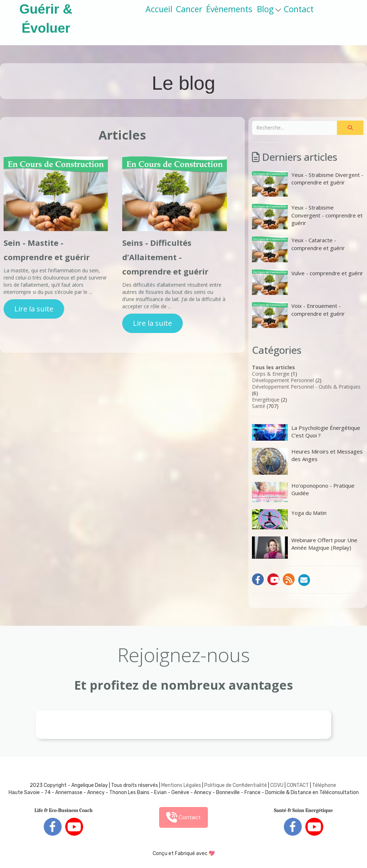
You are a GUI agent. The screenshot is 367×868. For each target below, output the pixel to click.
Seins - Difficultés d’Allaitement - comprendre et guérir (165, 257)
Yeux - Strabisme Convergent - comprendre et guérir (307, 217)
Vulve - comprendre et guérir (308, 282)
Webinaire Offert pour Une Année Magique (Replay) (305, 548)
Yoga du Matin (289, 519)
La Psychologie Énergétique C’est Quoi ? (306, 432)
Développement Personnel (283, 380)
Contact (299, 9)
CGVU (277, 785)
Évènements (229, 9)
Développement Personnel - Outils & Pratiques (306, 387)
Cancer (189, 9)
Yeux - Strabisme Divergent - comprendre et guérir (308, 184)
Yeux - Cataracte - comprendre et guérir (298, 249)
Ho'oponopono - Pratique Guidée (303, 492)
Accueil (159, 9)
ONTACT (299, 785)
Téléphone (324, 785)
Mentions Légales (181, 785)
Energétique (266, 400)
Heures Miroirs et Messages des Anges (307, 461)
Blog (269, 9)
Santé (259, 406)
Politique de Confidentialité (236, 785)
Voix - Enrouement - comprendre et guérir (298, 315)
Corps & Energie (271, 374)
